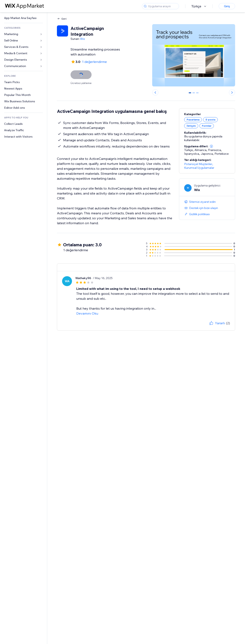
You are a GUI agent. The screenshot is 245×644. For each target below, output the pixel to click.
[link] (24, 18)
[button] (211, 146)
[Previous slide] (155, 92)
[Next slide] (232, 92)
